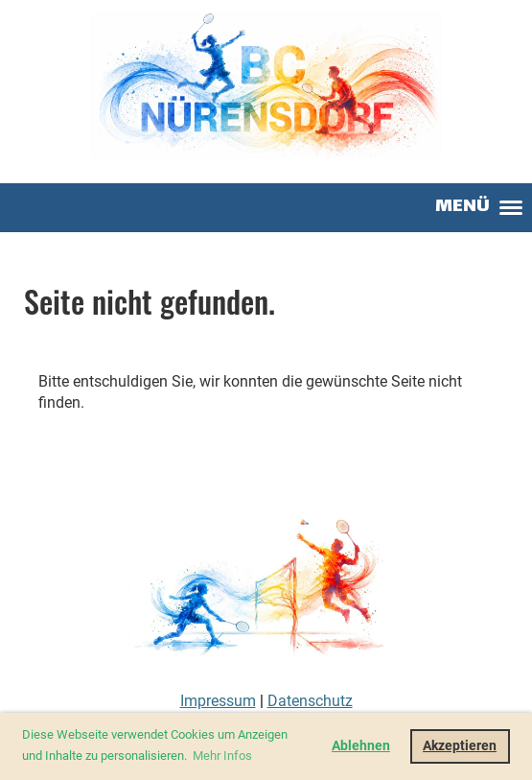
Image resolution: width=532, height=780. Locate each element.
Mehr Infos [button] (222, 756)
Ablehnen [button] (361, 746)
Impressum (218, 701)
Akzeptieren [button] (460, 746)
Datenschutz (310, 701)
